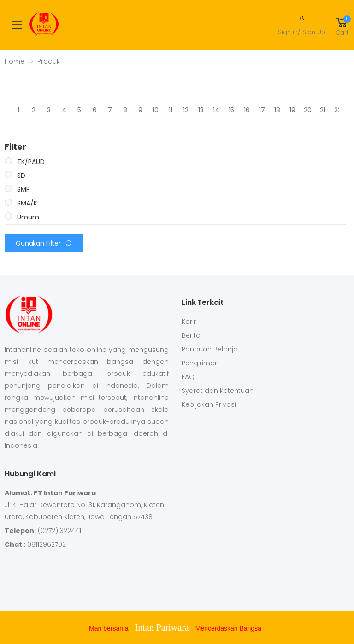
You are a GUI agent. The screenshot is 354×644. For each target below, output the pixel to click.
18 (277, 110)
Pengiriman (200, 363)
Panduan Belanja (210, 349)
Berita (191, 335)
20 (308, 110)
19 (292, 110)
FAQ (188, 377)
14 (216, 110)
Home (15, 61)
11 (171, 110)
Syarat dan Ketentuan (218, 391)
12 (186, 110)
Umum (28, 217)
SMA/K (27, 203)
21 (323, 110)
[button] (342, 25)
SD (21, 176)
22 (338, 110)
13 (201, 110)
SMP (24, 189)
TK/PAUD (31, 162)
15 (231, 110)
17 (262, 110)
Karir (189, 322)
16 (247, 110)
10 (156, 110)
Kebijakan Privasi (209, 404)
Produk (49, 61)
